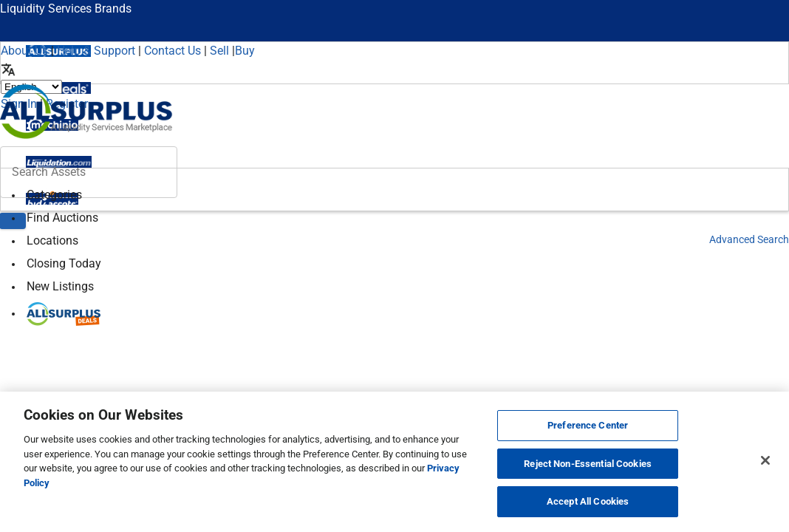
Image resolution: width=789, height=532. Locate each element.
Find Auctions (62, 218)
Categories (54, 195)
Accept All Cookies (588, 501)
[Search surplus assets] (89, 172)
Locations (52, 241)
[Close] (765, 460)
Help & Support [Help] (96, 51)
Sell (219, 51)
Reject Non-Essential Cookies (588, 464)
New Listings (60, 286)
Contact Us (173, 51)
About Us (24, 51)
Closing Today (64, 263)
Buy (245, 51)
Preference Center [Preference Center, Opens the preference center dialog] (588, 425)
